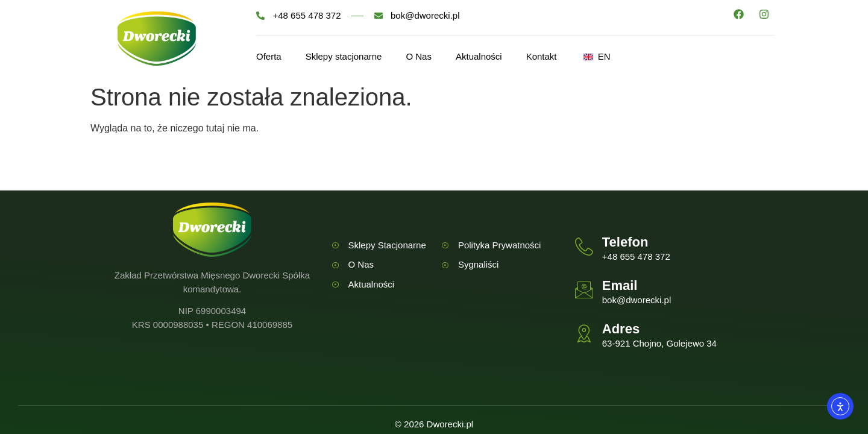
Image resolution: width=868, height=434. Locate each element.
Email (620, 285)
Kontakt (542, 56)
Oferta (269, 56)
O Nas (419, 56)
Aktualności (479, 56)
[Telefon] (584, 247)
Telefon (625, 242)
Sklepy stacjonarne (344, 56)
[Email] (584, 290)
